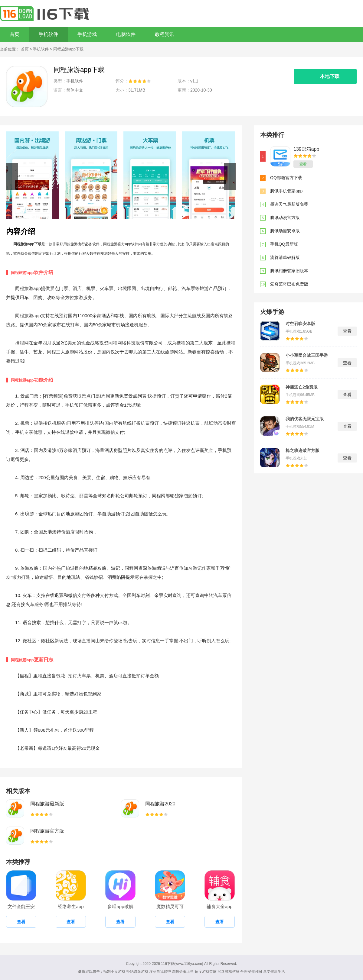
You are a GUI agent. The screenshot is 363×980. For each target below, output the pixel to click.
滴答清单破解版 (285, 257)
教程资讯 (165, 34)
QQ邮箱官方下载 (286, 178)
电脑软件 (126, 34)
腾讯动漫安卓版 (285, 231)
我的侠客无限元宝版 (305, 419)
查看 (303, 164)
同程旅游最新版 (47, 804)
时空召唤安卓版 (300, 324)
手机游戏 (87, 34)
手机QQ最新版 (284, 244)
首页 (15, 34)
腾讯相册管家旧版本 (289, 271)
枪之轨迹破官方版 (302, 450)
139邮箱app (306, 149)
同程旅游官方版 (47, 831)
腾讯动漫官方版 (285, 218)
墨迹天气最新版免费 (289, 204)
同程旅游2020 (160, 804)
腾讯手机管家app (286, 191)
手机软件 (48, 34)
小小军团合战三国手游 (307, 355)
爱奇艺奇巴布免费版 (289, 284)
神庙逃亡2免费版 (302, 387)
